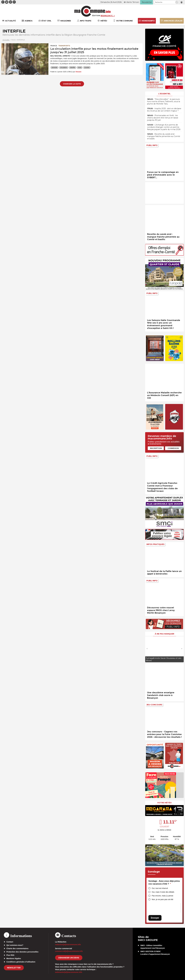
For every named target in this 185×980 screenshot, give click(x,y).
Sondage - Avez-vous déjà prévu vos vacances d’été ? (164, 882)
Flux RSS (10, 955)
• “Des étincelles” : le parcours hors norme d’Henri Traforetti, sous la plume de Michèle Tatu (164, 101)
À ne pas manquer (165, 634)
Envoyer (155, 918)
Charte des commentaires (17, 948)
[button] (177, 2)
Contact (10, 942)
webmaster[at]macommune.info (69, 972)
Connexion (173, 448)
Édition (96, 16)
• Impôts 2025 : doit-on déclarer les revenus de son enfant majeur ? (164, 110)
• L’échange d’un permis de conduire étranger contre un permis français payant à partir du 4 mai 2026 (164, 127)
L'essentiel (165, 94)
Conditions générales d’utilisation (21, 962)
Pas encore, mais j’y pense (162, 896)
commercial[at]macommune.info (69, 951)
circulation (64, 68)
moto (80, 68)
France (54, 46)
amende (54, 68)
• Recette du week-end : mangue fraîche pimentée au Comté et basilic (164, 136)
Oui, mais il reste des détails (163, 892)
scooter (87, 68)
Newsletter (14, 968)
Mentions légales (14, 958)
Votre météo (164, 803)
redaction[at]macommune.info (68, 945)
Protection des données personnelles (22, 952)
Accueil (6, 40)
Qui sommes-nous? (15, 945)
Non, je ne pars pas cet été (162, 899)
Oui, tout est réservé (160, 888)
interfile (73, 68)
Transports (64, 46)
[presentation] (147, 649)
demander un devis (69, 958)
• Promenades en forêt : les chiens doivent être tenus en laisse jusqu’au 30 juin (163, 118)
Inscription (156, 448)
